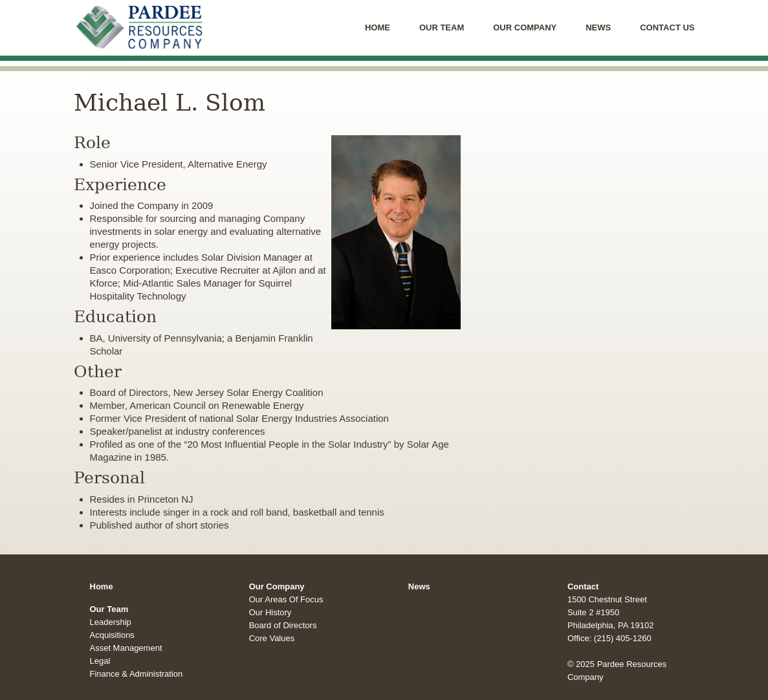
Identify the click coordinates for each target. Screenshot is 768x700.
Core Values (272, 638)
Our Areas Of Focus (286, 599)
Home (378, 27)
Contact (583, 586)
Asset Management (126, 648)
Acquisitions (112, 635)
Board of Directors (283, 625)
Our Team (442, 27)
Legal (100, 661)
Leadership (111, 622)
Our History (270, 612)
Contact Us (667, 27)
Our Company (525, 27)
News (598, 27)
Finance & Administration (137, 674)
